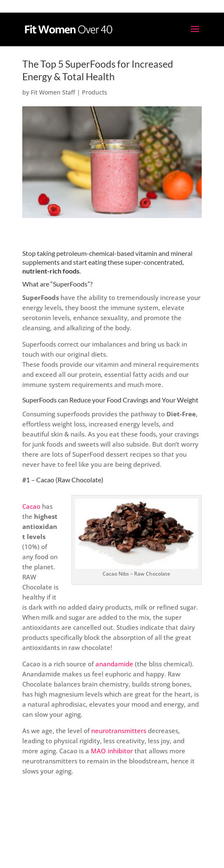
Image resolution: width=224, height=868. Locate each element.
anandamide (114, 664)
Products (95, 92)
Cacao (31, 506)
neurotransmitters (119, 731)
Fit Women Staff (53, 92)
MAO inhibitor (112, 751)
